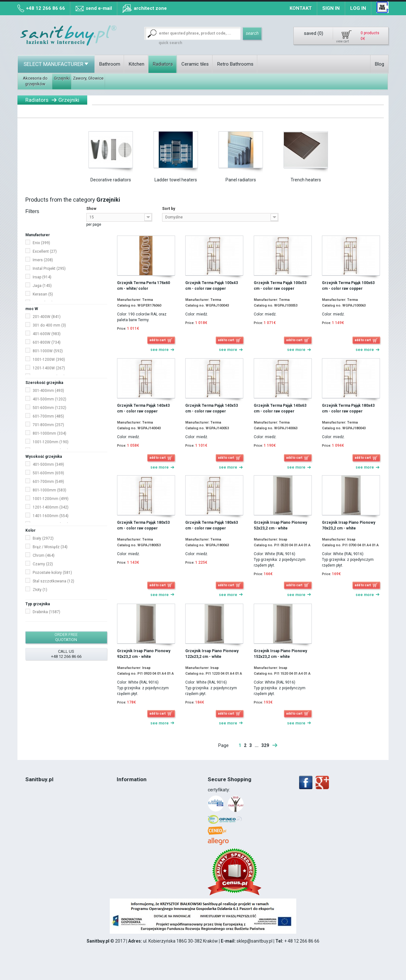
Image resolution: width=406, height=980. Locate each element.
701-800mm (48, 425)
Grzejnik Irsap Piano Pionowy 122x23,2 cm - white (212, 654)
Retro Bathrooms (235, 64)
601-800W (47, 342)
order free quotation (66, 637)
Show (91, 209)
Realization (37, 828)
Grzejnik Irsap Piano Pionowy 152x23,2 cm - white (280, 654)
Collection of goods (136, 796)
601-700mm (48, 416)
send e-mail (99, 8)
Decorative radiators (111, 180)
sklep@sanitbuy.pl (255, 941)
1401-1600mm (51, 516)
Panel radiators (241, 180)
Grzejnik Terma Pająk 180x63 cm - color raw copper (212, 525)
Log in (358, 8)
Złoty (40, 590)
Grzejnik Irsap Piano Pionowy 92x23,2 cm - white (144, 654)
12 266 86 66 (47, 834)
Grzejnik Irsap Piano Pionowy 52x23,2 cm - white (280, 525)
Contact (33, 790)
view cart (343, 41)
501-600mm (49, 408)
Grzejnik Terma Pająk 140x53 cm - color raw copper (212, 408)
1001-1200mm (51, 442)
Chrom (44, 555)
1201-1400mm (51, 507)
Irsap (42, 277)
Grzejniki (62, 78)
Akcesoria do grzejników (35, 81)
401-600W (47, 334)
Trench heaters (306, 180)
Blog (380, 64)
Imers (43, 260)
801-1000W (48, 351)
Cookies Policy (40, 815)
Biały (43, 538)
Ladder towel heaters (176, 180)
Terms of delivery (134, 790)
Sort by (169, 209)
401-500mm (49, 399)
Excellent (45, 251)
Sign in (331, 8)
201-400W (47, 317)
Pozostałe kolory (52, 573)
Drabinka (46, 612)
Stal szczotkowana (53, 581)
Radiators (163, 64)
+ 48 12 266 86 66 (302, 941)
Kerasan (43, 294)
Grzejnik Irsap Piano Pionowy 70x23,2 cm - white (349, 525)
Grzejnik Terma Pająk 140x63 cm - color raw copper (280, 408)
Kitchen (137, 64)
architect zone (150, 8)
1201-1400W (49, 368)
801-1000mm (49, 433)
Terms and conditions (47, 809)
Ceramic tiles (195, 64)
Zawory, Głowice (88, 78)
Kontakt (301, 8)
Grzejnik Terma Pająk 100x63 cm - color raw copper (348, 286)
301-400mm (48, 391)
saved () (314, 33)
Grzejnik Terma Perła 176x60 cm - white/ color (144, 286)
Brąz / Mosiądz (50, 547)
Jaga (42, 286)
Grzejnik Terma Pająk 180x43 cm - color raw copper (348, 408)
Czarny (43, 564)
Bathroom (110, 64)
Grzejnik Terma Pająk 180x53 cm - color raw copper (143, 525)
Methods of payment (138, 802)
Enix (41, 243)
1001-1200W (49, 360)
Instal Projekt (49, 269)
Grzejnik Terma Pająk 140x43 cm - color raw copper (143, 408)
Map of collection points (141, 809)
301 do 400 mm (49, 325)
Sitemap (125, 815)
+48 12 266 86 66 (46, 8)
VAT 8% (33, 821)
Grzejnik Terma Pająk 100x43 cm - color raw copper (212, 286)
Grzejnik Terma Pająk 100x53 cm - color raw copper (280, 286)
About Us (35, 796)
